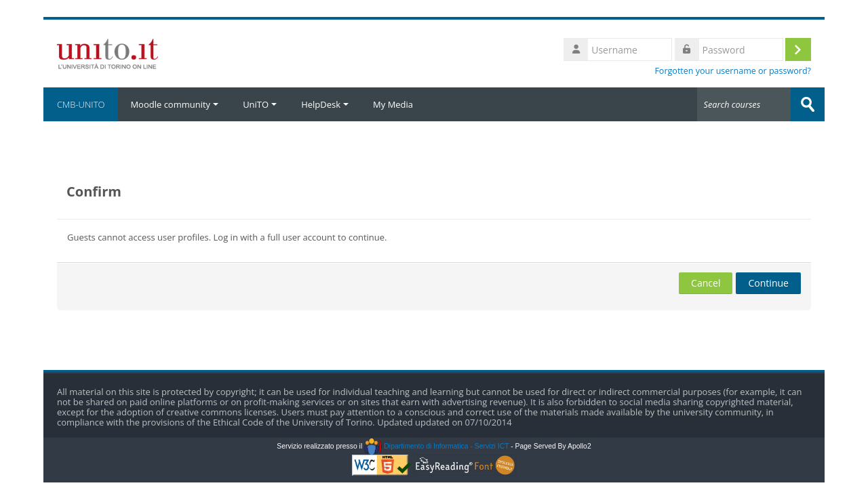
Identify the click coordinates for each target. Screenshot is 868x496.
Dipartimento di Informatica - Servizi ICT (436, 446)
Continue (768, 283)
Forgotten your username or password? (733, 71)
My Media (393, 104)
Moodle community (174, 104)
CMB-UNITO (81, 104)
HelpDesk (325, 104)
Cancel (706, 283)
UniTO (260, 104)
